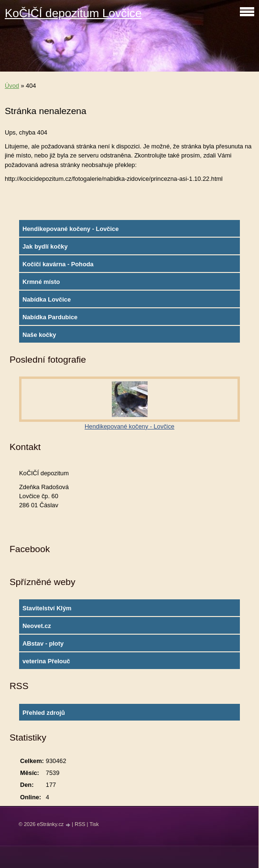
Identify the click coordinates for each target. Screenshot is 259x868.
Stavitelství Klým (47, 608)
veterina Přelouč (46, 661)
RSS (80, 824)
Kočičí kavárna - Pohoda (58, 264)
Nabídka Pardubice (50, 317)
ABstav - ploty (43, 643)
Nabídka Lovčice (47, 299)
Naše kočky (39, 335)
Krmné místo (41, 282)
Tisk (94, 824)
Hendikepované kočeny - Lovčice (70, 229)
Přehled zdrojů (44, 713)
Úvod (12, 86)
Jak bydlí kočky (45, 246)
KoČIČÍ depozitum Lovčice (73, 13)
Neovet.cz (37, 626)
